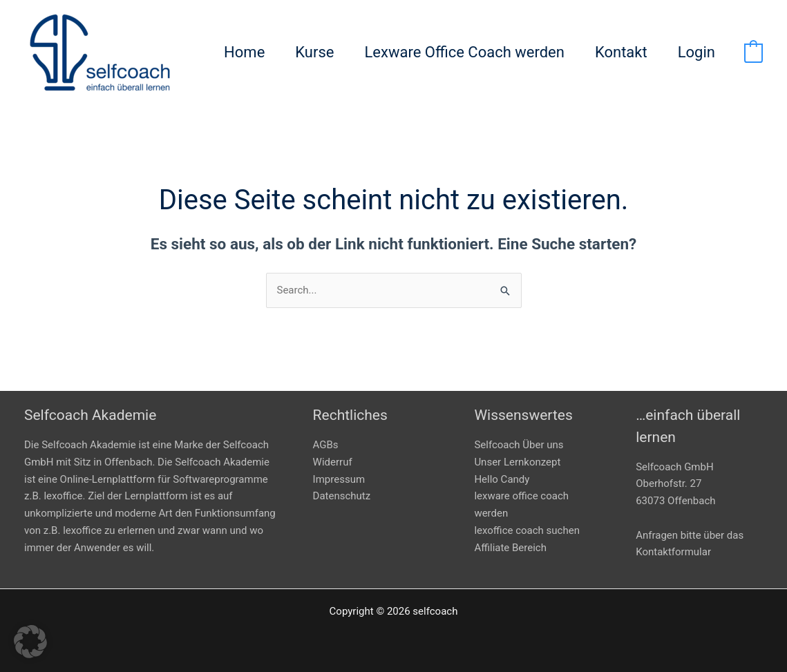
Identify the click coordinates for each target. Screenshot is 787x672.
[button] (30, 642)
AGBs (326, 445)
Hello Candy (502, 479)
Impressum (339, 479)
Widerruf (333, 462)
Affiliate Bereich (510, 548)
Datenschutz (342, 496)
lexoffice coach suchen (527, 530)
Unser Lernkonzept (517, 462)
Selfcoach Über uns (519, 445)
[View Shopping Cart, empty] (753, 52)
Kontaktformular (673, 552)
